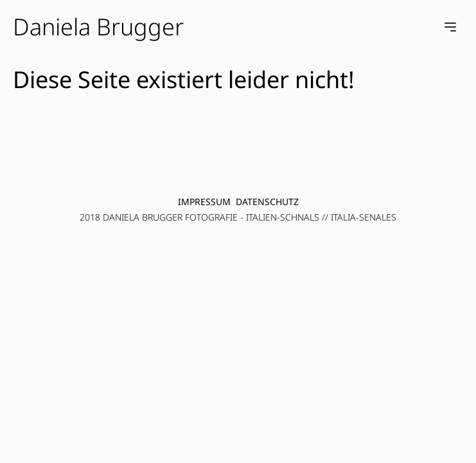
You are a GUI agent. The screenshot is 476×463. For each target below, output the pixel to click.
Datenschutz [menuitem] (267, 202)
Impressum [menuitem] (204, 202)
